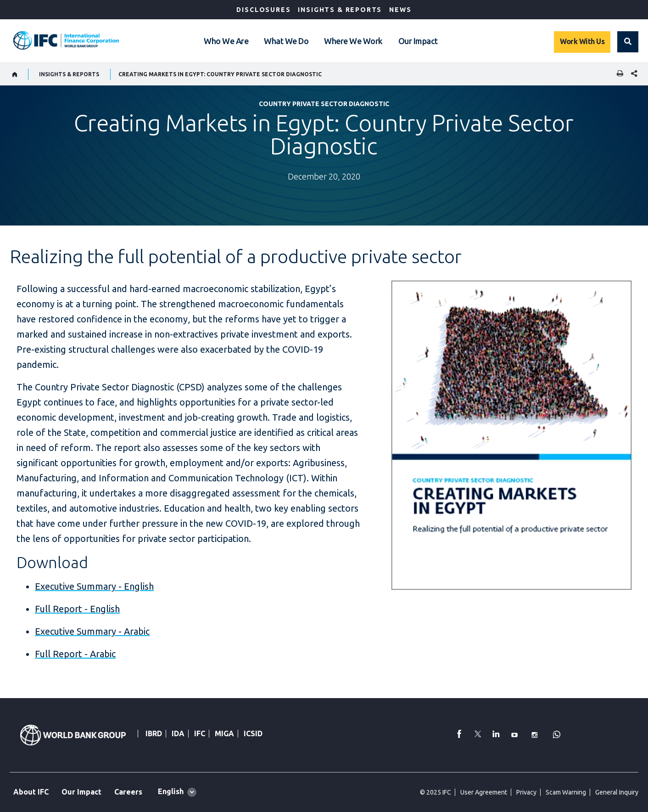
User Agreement (484, 792)
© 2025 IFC (436, 792)
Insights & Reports (340, 10)
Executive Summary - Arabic (92, 631)
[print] (618, 74)
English (171, 791)
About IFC (31, 792)
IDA (178, 733)
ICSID (253, 733)
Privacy (526, 792)
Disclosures (263, 10)
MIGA (224, 733)
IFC (200, 733)
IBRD (154, 733)
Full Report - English (77, 609)
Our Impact (418, 41)
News (400, 10)
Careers (128, 792)
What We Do (286, 41)
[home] (15, 74)
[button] (628, 42)
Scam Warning (566, 792)
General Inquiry (617, 792)
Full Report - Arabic (75, 654)
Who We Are (226, 41)
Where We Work (353, 41)
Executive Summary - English (94, 586)
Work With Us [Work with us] (582, 41)
